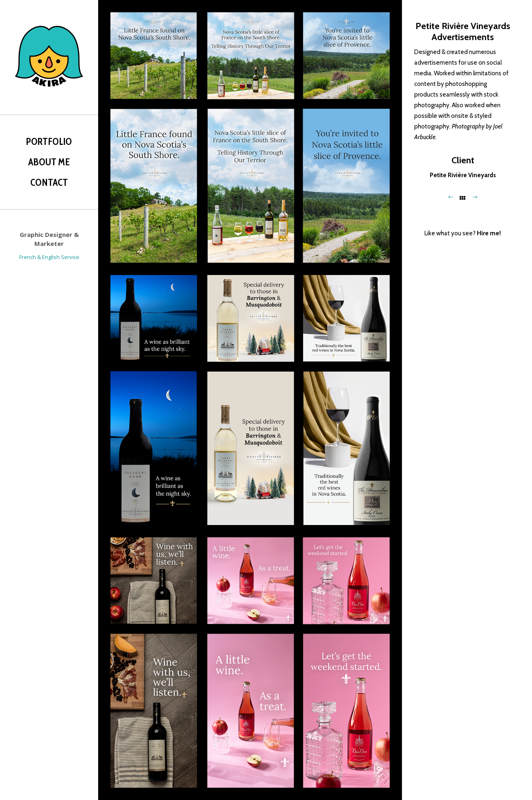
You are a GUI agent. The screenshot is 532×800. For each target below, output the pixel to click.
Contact (49, 183)
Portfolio (49, 142)
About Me (49, 162)
